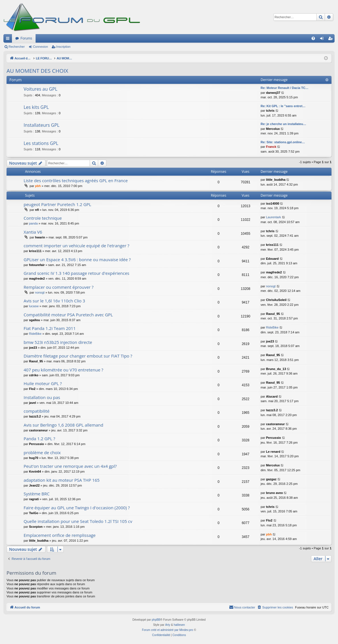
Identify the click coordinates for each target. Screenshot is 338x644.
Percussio (37, 444)
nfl (37, 210)
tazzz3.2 (35, 416)
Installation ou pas (42, 397)
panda (33, 223)
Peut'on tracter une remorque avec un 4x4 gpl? (70, 466)
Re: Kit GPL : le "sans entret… (283, 106)
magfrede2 (37, 279)
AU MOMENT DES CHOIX (37, 71)
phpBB (156, 620)
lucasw (34, 306)
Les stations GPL (41, 143)
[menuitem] (313, 38)
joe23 (33, 348)
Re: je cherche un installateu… (283, 124)
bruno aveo (274, 493)
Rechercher (17, 47)
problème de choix (42, 452)
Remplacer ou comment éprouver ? (59, 287)
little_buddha (276, 180)
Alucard (272, 396)
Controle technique (43, 218)
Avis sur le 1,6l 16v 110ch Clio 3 (54, 301)
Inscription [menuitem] (332, 40)
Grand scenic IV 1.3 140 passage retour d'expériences (77, 273)
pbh (38, 186)
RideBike (35, 334)
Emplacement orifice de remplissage (60, 535)
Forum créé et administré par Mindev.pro (168, 630)
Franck (271, 147)
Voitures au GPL (41, 89)
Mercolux (273, 129)
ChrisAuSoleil (276, 300)
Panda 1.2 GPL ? (39, 439)
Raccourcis (9, 40)
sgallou (35, 320)
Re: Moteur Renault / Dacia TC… (285, 88)
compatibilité (37, 411)
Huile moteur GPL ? (43, 383)
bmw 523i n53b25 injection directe (58, 342)
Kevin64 (35, 471)
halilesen (179, 625)
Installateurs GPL (42, 125)
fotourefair (37, 265)
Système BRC (37, 494)
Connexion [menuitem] (323, 40)
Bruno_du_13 (276, 369)
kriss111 (35, 251)
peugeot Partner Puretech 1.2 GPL (57, 204)
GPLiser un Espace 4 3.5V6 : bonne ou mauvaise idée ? (77, 259)
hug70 (34, 458)
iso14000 (273, 203)
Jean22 (34, 485)
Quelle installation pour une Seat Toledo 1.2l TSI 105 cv (78, 521)
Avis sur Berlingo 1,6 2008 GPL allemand (63, 425)
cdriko (34, 375)
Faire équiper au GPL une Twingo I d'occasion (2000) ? (77, 508)
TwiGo (34, 513)
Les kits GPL (36, 107)
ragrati (34, 499)
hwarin (40, 237)
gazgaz (271, 479)
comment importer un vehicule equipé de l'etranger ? (77, 246)
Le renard (273, 452)
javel (32, 403)
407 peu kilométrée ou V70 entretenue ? (63, 370)
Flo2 (32, 389)
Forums (26, 38)
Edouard (272, 259)
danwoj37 (273, 93)
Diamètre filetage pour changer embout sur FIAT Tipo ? (78, 356)
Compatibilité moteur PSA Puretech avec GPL (68, 315)
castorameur (38, 430)
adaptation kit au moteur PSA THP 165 (62, 480)
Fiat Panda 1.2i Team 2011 (50, 328)
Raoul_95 (273, 314)
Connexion (41, 47)
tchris (270, 111)
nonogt (40, 292)
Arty (168, 625)
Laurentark (274, 217)
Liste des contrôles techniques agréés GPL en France (76, 180)
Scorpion (36, 527)
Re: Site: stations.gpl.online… (283, 142)
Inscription (63, 47)
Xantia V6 (33, 232)
